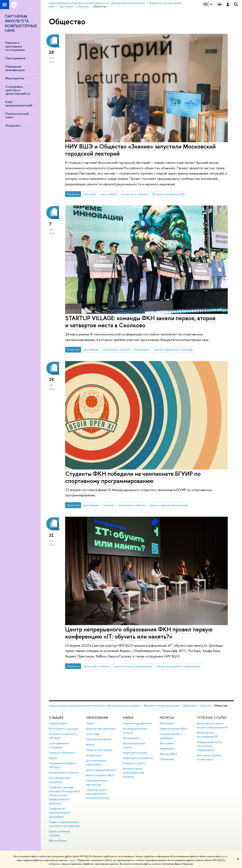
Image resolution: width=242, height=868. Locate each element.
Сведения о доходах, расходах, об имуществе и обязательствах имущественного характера (64, 795)
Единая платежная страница (59, 833)
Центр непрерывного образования (178, 666)
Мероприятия (15, 78)
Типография (167, 743)
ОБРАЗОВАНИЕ (97, 718)
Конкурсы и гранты (134, 763)
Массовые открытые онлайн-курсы (209, 757)
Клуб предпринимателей (19, 104)
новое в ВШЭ (108, 194)
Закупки (53, 758)
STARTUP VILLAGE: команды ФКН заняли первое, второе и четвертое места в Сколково (140, 322)
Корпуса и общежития (62, 753)
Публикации (167, 759)
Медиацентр (167, 748)
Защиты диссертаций (135, 753)
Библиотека (167, 723)
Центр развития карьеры (101, 770)
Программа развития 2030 (168, 194)
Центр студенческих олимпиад (173, 349)
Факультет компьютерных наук (161, 706)
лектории (90, 194)
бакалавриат (142, 349)
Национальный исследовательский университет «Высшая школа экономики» (94, 706)
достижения (91, 349)
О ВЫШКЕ (56, 718)
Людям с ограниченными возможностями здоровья (64, 824)
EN (211, 4)
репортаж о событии (134, 194)
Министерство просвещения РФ (207, 735)
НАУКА (128, 718)
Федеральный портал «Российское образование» (210, 746)
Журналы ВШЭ (168, 754)
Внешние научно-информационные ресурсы (134, 772)
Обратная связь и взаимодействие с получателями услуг (98, 794)
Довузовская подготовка (101, 729)
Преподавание (15, 58)
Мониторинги (131, 738)
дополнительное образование (133, 666)
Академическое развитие (138, 758)
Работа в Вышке (58, 840)
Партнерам (190, 706)
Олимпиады (93, 734)
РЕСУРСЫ (167, 718)
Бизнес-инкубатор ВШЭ (100, 775)
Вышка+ (90, 744)
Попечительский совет (17, 115)
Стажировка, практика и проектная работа (18, 90)
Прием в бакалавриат (99, 739)
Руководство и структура (64, 729)
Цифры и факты (58, 723)
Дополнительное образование (96, 763)
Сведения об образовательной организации (59, 813)
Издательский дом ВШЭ (174, 729)
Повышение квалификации (15, 68)
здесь (225, 856)
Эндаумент (13, 125)
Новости (205, 706)
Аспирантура (93, 755)
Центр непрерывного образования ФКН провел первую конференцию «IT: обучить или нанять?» (139, 633)
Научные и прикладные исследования (15, 46)
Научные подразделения (137, 723)
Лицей (90, 723)
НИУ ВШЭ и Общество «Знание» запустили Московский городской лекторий (140, 150)
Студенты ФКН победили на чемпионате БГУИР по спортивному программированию (133, 477)
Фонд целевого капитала (64, 772)
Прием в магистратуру (99, 750)
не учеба (109, 505)
